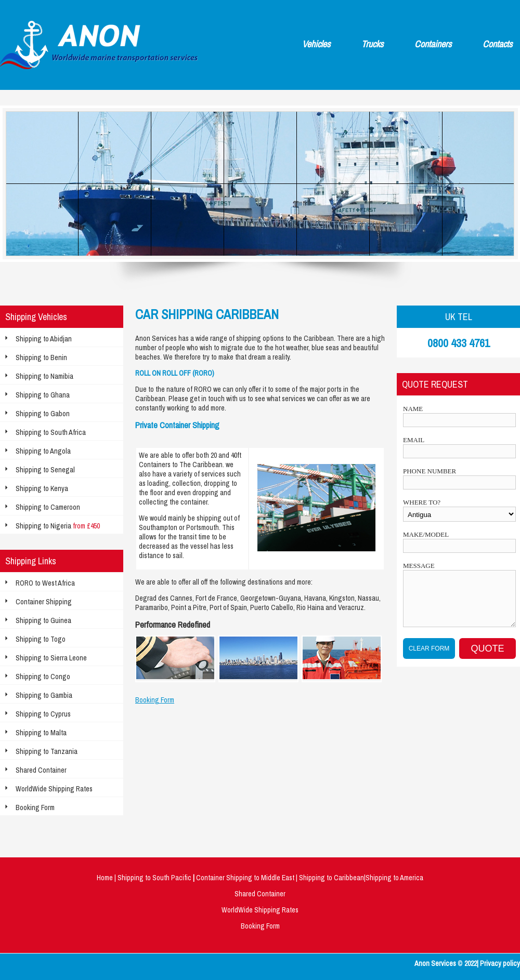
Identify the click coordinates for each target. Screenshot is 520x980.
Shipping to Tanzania (47, 751)
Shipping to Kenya (42, 488)
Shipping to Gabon (43, 414)
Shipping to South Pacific (155, 878)
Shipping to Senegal (45, 470)
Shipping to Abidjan (44, 339)
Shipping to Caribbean (331, 878)
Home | (107, 878)
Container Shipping (44, 602)
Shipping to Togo (41, 639)
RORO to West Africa (45, 583)
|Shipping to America (394, 878)
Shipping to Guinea (43, 620)
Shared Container (41, 770)
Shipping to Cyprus (43, 714)
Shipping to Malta (41, 733)
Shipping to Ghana (43, 395)
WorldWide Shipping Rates (54, 789)
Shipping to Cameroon (48, 507)
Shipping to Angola (43, 451)
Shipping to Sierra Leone (51, 658)
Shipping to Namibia (44, 376)
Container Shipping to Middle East (246, 878)
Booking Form (35, 807)
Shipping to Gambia (44, 695)
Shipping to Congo (43, 677)
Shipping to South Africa (51, 432)
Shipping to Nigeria (58, 526)
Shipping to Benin (41, 357)
